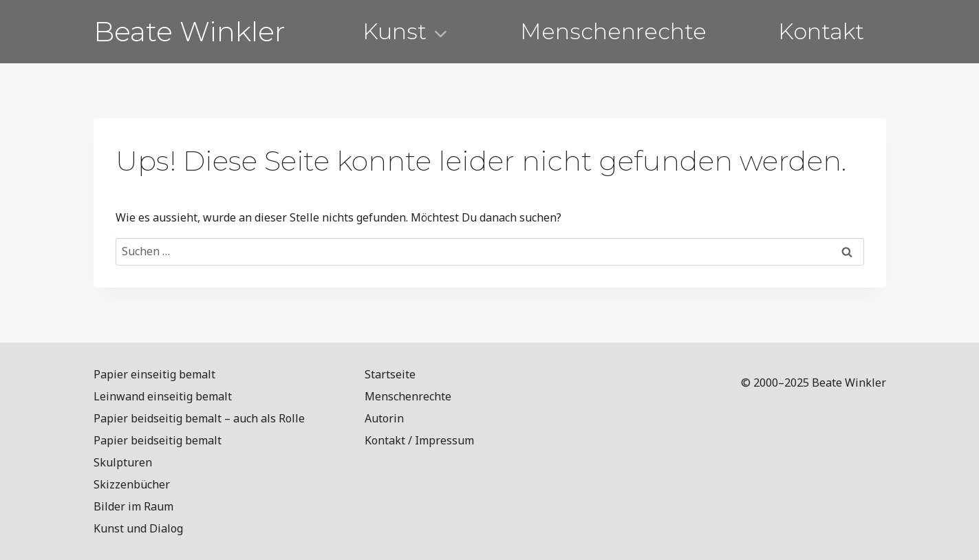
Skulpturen (123, 462)
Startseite (390, 374)
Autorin (384, 418)
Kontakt (821, 31)
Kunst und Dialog (138, 528)
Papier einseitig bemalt (154, 374)
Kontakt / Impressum (419, 440)
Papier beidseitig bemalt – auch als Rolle (199, 418)
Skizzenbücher (132, 484)
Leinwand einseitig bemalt (163, 396)
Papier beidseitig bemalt (158, 440)
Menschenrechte (613, 31)
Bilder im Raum (133, 506)
